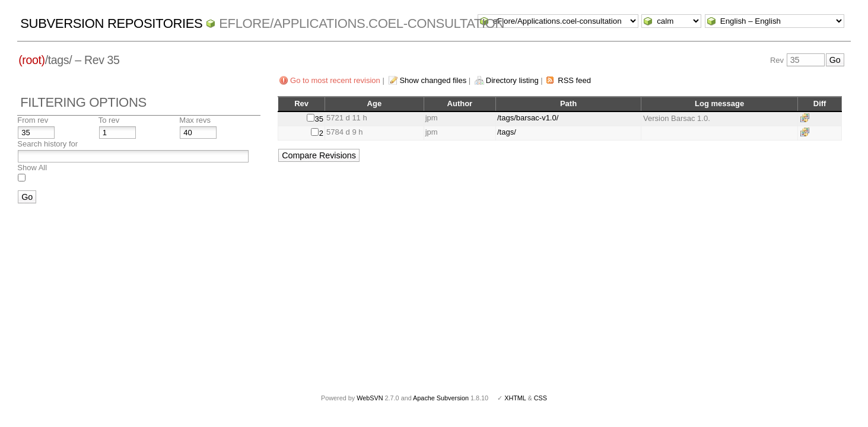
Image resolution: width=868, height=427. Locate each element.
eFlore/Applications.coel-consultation (362, 23)
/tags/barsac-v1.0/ (528, 118)
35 (319, 119)
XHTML (515, 398)
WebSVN (370, 398)
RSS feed (574, 80)
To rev (109, 120)
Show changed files (433, 80)
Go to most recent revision (335, 80)
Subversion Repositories (111, 23)
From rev (33, 120)
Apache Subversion (441, 398)
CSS (540, 398)
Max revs (195, 120)
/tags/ (507, 132)
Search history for (47, 144)
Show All (32, 168)
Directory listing (512, 80)
